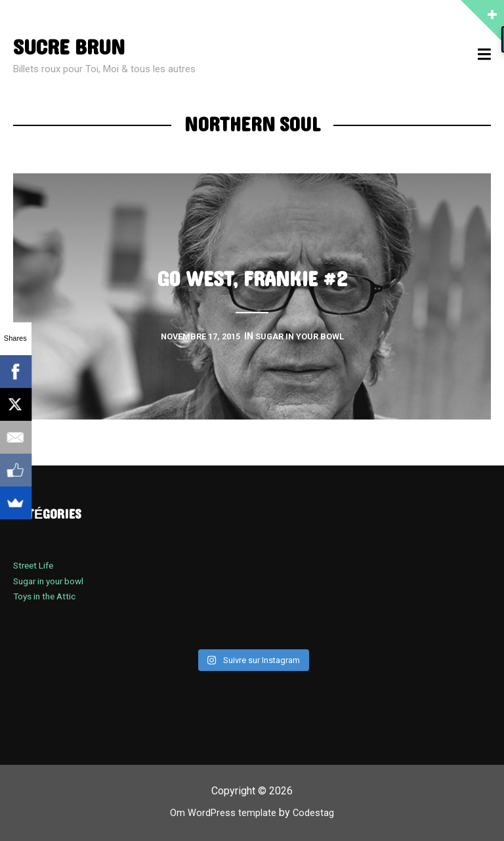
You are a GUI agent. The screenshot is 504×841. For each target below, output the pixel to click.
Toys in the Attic (48, 596)
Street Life (35, 565)
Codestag (318, 812)
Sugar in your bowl (53, 581)
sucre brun (74, 47)
